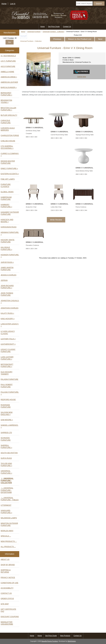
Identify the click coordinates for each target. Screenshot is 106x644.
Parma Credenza (81, 207)
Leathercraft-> (8, 344)
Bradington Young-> (6, 101)
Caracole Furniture (6, 122)
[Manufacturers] (10, 38)
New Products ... (9, 541)
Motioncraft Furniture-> (7, 365)
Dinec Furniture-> (9, 168)
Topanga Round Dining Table (85, 135)
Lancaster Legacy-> (10, 325)
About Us (5, 559)
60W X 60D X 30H (81, 138)
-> (6, 472)
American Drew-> (9, 77)
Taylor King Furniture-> (6, 464)
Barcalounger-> (9, 87)
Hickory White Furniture (8, 241)
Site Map (5, 604)
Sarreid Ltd (6, 433)
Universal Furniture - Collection (53, 31)
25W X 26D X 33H (32, 210)
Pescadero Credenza (32, 245)
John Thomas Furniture (7, 294)
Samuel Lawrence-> (10, 426)
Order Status (7, 599)
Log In (13, 4)
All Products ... (8, 547)
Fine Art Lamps (8, 179)
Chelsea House (8, 141)
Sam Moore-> (7, 420)
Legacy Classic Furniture (8, 350)
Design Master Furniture (8, 162)
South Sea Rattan (9, 453)
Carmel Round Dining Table (59, 135)
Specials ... (6, 536)
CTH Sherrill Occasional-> (7, 147)
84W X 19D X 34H (32, 249)
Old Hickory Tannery (7, 373)
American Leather (9, 82)
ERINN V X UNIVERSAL (35, 128)
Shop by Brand (8, 565)
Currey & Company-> (10, 155)
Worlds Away (7, 531)
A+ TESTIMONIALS (8, 56)
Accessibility (7, 588)
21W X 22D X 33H (56, 210)
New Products (65, 636)
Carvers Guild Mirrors (8, 129)
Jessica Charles (8, 275)
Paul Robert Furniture (7, 386)
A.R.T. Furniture (8, 61)
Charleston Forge (10, 135)
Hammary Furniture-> (6, 206)
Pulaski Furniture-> (10, 393)
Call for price (82, 77)
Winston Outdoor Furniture (9, 524)
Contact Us (67, 27)
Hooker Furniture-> (10, 256)
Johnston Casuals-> (10, 302)
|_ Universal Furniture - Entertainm (7, 490)
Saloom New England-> (7, 413)
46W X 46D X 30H (81, 174)
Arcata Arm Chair (31, 207)
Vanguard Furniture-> (6, 512)
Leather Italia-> (8, 339)
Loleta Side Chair (56, 207)
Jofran (4, 280)
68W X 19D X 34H (81, 210)
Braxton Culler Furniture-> (8, 109)
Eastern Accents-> (10, 174)
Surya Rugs (6, 458)
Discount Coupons (10, 617)
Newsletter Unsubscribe (7, 623)
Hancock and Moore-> (7, 221)
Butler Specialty (9, 115)
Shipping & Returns (6, 571)
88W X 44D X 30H (32, 137)
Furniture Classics (6, 185)
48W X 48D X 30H (56, 138)
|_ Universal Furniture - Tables (10, 499)
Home (4, 4)
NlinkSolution (72, 641)
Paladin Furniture (9, 379)
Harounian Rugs (9, 227)
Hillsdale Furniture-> (6, 248)
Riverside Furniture (6, 406)
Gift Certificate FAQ (8, 610)
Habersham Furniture (6, 198)
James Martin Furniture (7, 269)
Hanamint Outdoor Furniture (10, 213)
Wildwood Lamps (9, 518)
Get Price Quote (54, 27)
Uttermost (6, 505)
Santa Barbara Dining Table (84, 171)
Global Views (7, 192)
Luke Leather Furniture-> (7, 358)
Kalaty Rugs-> (7, 313)
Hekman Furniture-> (10, 233)
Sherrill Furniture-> (6, 446)
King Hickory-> (8, 319)
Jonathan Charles (10, 308)
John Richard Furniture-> (7, 287)
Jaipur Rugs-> (7, 262)
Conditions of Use (9, 583)
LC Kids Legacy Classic (8, 332)
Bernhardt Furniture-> (6, 94)
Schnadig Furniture (6, 439)
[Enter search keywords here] (84, 4)
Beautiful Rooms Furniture (50, 641)
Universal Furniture (34, 31)
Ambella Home (7, 72)
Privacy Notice (8, 577)
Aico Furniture (8, 66)
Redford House (8, 400)
